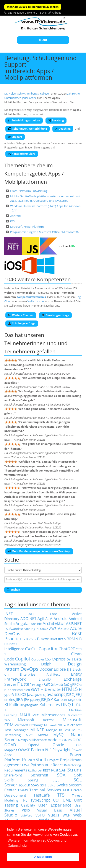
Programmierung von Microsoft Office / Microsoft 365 (45, 232)
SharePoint (13, 775)
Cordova (38, 659)
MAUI (25, 715)
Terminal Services (45, 790)
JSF (43, 699)
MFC (36, 715)
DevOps (29, 669)
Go (67, 684)
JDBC (70, 695)
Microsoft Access (36, 720)
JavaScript (55, 694)
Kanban (60, 699)
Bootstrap (58, 639)
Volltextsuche (36, 301)
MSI (67, 730)
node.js (54, 740)
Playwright (62, 750)
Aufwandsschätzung (20, 629)
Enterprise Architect (40, 674)
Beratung (56, 120)
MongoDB (54, 730)
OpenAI (34, 745)
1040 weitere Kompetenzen (38, 279)
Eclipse (60, 669)
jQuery (35, 700)
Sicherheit (40, 775)
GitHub (57, 684)
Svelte (62, 785)
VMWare (26, 815)
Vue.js (54, 815)
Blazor (43, 639)
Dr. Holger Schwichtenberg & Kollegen (27, 94)
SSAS (35, 785)
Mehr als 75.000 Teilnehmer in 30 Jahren (33, 7)
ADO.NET (28, 618)
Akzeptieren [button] (43, 857)
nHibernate (38, 740)
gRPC (74, 684)
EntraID (45, 679)
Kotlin (14, 705)
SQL (56, 780)
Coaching (63, 129)
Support (15, 137)
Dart (70, 659)
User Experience (55, 805)
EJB (69, 669)
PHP (48, 750)
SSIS (43, 785)
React (58, 765)
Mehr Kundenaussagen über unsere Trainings (39, 551)
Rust (55, 770)
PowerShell (34, 759)
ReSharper (35, 770)
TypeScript (40, 800)
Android (15, 216)
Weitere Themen (21, 315)
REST (46, 770)
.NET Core (42, 614)
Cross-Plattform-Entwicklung (29, 191)
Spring (33, 780)
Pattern (37, 750)
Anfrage (57, 13)
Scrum (74, 770)
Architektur (54, 623)
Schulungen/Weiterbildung (28, 129)
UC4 (56, 800)
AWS (53, 629)
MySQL (59, 735)
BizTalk (31, 639)
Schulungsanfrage (22, 323)
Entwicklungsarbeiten (24, 120)
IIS (17, 694)
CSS (48, 659)
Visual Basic (50, 810)
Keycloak (75, 700)
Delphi (47, 664)
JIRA (19, 699)
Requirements (16, 770)
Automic (42, 629)
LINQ (66, 705)
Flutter (24, 684)
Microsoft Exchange (29, 725)
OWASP (24, 750)
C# (28, 649)
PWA (26, 765)
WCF (66, 815)
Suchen (14, 590)
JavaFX (40, 695)
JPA (26, 700)
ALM (49, 619)
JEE (77, 694)
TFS (61, 795)
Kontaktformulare (22, 154)
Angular (23, 623)
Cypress (59, 659)
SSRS (52, 785)
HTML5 (70, 689)
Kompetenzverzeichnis (31, 297)
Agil (41, 618)
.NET (9, 613)
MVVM (43, 735)
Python (37, 765)
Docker (46, 669)
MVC (29, 735)
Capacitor (48, 649)
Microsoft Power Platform (27, 227)
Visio (26, 810)
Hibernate (51, 689)
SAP (63, 770)
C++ (35, 649)
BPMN (72, 639)
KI (6, 705)
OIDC (77, 740)
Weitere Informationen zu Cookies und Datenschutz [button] (37, 843)
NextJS (23, 740)
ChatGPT (67, 649)
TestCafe (41, 795)
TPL (24, 800)
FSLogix (38, 684)
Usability (28, 805)
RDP (48, 765)
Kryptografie (29, 705)
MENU (43, 40)
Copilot (23, 659)
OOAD (10, 745)
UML (67, 800)
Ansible (36, 624)
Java (31, 694)
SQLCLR (24, 785)
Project (53, 760)
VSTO (40, 815)
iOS (12, 221)
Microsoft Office (55, 725)
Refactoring (73, 765)
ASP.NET (74, 623)
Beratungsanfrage (55, 315)
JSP (50, 699)
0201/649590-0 (17, 13)
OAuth (67, 740)
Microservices (53, 715)
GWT (35, 689)
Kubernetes (50, 705)
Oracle (58, 745)
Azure (63, 628)
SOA (61, 775)
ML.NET (37, 730)
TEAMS (23, 790)
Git (47, 684)
